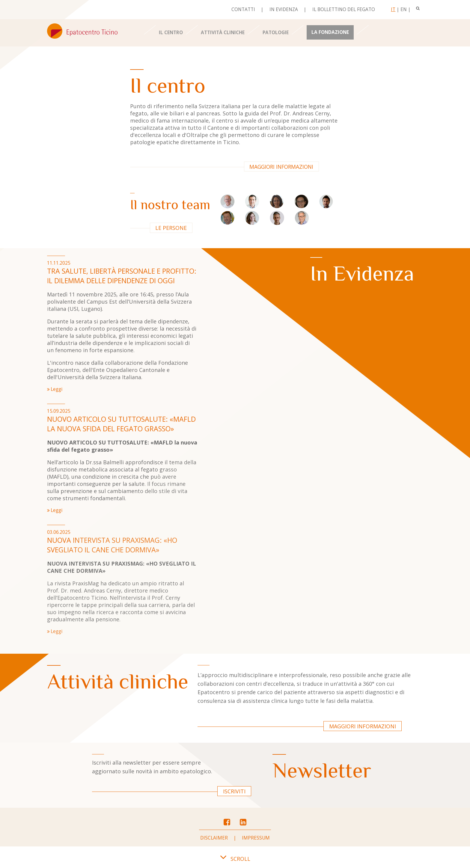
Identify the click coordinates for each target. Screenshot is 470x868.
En (404, 9)
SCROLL (235, 859)
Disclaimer (214, 838)
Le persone (171, 228)
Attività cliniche (223, 33)
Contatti (243, 9)
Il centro (171, 33)
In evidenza (284, 9)
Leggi (57, 389)
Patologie (276, 33)
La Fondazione (330, 32)
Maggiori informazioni (281, 167)
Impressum (256, 838)
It (393, 9)
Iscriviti (234, 791)
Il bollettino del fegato (344, 9)
